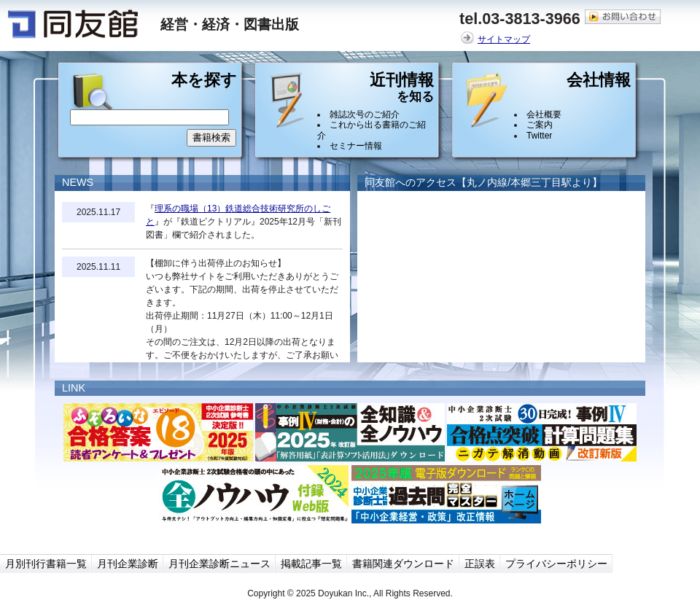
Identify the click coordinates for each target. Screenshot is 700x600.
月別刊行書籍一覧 (46, 564)
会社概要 (544, 114)
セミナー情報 (356, 146)
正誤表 (480, 564)
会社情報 (599, 81)
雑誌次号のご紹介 (365, 114)
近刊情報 (402, 90)
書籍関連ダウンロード (403, 564)
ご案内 (540, 125)
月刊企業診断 (128, 564)
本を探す (204, 81)
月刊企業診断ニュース (219, 564)
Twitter (539, 136)
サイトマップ (504, 39)
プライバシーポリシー (556, 564)
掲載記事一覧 (311, 564)
